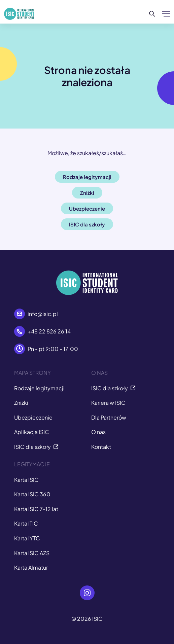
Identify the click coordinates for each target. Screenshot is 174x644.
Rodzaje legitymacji (39, 388)
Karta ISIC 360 (32, 494)
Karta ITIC (26, 523)
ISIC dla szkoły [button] (87, 224)
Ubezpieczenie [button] (87, 208)
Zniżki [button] (87, 193)
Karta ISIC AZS (32, 553)
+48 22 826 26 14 (49, 331)
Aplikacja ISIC (32, 432)
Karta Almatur (31, 567)
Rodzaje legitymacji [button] (87, 177)
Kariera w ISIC (108, 403)
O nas (98, 432)
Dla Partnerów (109, 417)
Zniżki (21, 403)
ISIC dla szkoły (36, 447)
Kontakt (101, 447)
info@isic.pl (43, 314)
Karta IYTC (27, 538)
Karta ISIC (26, 480)
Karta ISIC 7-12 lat (36, 509)
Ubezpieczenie (33, 417)
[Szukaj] (152, 14)
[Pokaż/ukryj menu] (166, 14)
